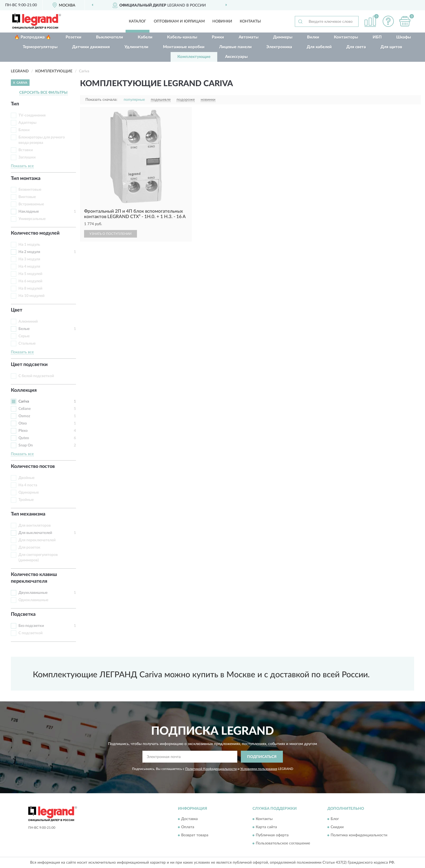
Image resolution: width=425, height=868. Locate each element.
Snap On (26, 445)
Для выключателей (35, 533)
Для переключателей (37, 540)
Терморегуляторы (40, 47)
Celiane (25, 409)
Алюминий (28, 322)
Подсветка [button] (23, 614)
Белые (24, 329)
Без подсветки (31, 626)
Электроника (279, 47)
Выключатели (110, 37)
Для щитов (391, 47)
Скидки (337, 827)
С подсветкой (31, 633)
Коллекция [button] (24, 390)
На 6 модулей (30, 281)
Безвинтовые (30, 190)
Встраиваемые (31, 204)
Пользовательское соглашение (283, 843)
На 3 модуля (29, 259)
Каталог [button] (138, 21)
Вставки (26, 150)
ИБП (377, 37)
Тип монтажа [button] (26, 179)
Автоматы (249, 37)
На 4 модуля (29, 267)
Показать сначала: (101, 100)
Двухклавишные (33, 593)
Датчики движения (91, 47)
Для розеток (29, 548)
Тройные (26, 500)
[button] (388, 21)
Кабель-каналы (182, 37)
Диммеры (283, 37)
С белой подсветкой (36, 376)
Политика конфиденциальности (359, 835)
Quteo (24, 438)
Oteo (23, 423)
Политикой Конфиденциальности (211, 769)
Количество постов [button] (33, 467)
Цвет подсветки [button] (29, 365)
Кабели (145, 37)
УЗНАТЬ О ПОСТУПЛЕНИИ (111, 234)
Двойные (26, 478)
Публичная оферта (272, 835)
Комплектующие (194, 57)
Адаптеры (27, 123)
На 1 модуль (29, 245)
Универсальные (32, 219)
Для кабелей (319, 47)
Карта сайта (266, 827)
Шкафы (404, 37)
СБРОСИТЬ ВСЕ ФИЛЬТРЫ (43, 93)
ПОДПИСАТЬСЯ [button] (262, 757)
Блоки (24, 130)
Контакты (250, 21)
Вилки (313, 37)
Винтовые (27, 197)
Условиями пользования (259, 769)
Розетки (74, 37)
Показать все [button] (22, 166)
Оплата (188, 827)
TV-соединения (32, 115)
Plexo (23, 431)
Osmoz (24, 416)
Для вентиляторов (35, 526)
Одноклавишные (33, 600)
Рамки (218, 37)
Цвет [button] (17, 310)
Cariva (24, 401)
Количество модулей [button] (35, 233)
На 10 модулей (31, 296)
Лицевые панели (235, 47)
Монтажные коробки (184, 47)
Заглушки (27, 157)
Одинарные (29, 493)
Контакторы (346, 37)
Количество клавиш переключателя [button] (34, 578)
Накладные (29, 212)
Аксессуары (236, 57)
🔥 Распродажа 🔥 (33, 37)
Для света (356, 47)
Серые (24, 336)
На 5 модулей (30, 274)
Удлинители (136, 47)
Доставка (189, 819)
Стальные (27, 344)
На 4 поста (28, 485)
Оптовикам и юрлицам (179, 21)
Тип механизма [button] (28, 514)
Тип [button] (15, 104)
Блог (335, 819)
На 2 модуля (29, 252)
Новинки (222, 21)
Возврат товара (195, 835)
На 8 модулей (30, 289)
